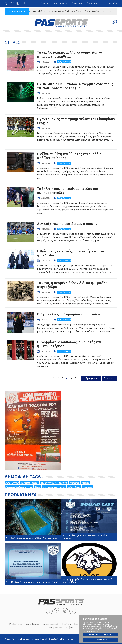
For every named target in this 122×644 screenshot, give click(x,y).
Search (115, 22)
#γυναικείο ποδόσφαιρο (54, 487)
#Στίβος (85, 483)
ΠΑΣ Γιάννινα (15, 624)
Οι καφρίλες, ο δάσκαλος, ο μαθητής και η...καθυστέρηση (61, 354)
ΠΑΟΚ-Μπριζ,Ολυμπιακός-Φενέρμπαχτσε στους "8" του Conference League (61, 96)
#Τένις (38, 487)
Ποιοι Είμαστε (60, 3)
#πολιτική (87, 487)
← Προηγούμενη (91, 378)
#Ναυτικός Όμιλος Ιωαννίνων (19, 487)
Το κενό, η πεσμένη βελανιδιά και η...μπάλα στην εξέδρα (61, 293)
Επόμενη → (110, 378)
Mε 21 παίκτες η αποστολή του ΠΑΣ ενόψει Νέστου (62, 11)
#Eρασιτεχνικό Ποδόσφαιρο (54, 483)
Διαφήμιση (77, 3)
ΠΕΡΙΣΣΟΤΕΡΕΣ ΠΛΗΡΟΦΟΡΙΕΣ (101, 635)
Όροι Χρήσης (94, 3)
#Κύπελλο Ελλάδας (30, 483)
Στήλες (70, 627)
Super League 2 (51, 624)
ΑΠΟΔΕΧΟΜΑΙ (101, 640)
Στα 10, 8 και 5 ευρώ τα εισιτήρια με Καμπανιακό (33, 564)
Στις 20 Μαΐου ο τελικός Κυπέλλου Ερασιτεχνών (33, 520)
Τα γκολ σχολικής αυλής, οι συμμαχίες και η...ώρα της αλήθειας (61, 63)
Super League (33, 624)
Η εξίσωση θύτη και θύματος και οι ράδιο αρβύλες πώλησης (61, 166)
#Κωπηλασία (74, 487)
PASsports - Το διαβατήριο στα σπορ (61, 23)
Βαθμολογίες (56, 627)
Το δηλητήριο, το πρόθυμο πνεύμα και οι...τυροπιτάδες (61, 201)
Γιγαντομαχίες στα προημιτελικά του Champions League (61, 131)
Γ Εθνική (66, 624)
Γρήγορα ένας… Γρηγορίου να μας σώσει (61, 323)
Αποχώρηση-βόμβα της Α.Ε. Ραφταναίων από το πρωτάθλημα (89, 564)
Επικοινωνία (111, 3)
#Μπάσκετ (74, 483)
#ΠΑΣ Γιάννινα (12, 483)
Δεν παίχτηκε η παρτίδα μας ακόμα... (61, 232)
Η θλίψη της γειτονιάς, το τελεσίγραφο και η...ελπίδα (61, 261)
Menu (7, 22)
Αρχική (44, 3)
